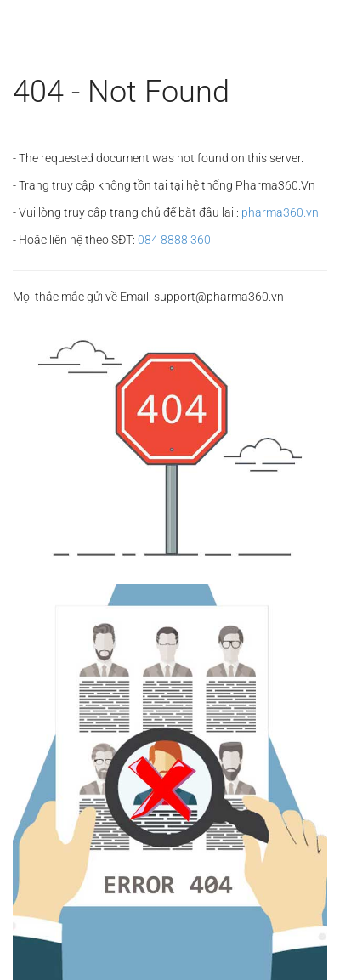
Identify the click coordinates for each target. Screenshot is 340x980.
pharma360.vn (280, 212)
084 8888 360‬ (174, 240)
